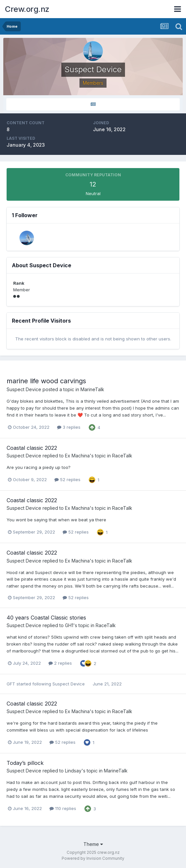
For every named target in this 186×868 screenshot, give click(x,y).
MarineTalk (92, 389)
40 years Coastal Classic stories (46, 618)
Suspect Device (24, 389)
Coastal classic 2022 (32, 448)
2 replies (60, 663)
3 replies (69, 427)
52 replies (67, 479)
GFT (11, 684)
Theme (93, 844)
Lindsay (73, 771)
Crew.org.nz (27, 9)
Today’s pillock (25, 763)
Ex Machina (77, 456)
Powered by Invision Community (93, 858)
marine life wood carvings (46, 381)
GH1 (69, 625)
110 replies (63, 808)
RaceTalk (122, 456)
